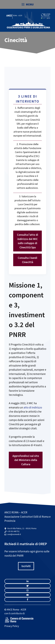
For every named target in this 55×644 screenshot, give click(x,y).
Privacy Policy (12, 626)
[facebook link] (27, 599)
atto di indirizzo (33, 407)
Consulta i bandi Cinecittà (27, 260)
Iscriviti (26, 566)
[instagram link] (27, 581)
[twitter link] (27, 586)
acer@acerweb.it (14, 534)
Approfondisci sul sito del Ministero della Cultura (26, 460)
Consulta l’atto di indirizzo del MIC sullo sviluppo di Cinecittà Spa (28, 241)
